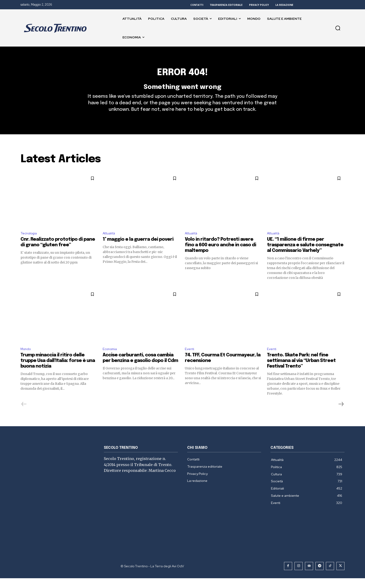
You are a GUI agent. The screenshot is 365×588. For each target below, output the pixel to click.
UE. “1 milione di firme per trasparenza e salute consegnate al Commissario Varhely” (305, 254)
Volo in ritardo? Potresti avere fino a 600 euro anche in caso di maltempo (220, 254)
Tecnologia (30, 242)
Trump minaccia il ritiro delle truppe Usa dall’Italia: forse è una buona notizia (58, 370)
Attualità (110, 242)
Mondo (27, 358)
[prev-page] (24, 414)
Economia (111, 358)
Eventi (190, 358)
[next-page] (341, 414)
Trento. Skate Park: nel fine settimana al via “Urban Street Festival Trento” (301, 370)
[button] (338, 28)
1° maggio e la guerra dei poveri (138, 248)
